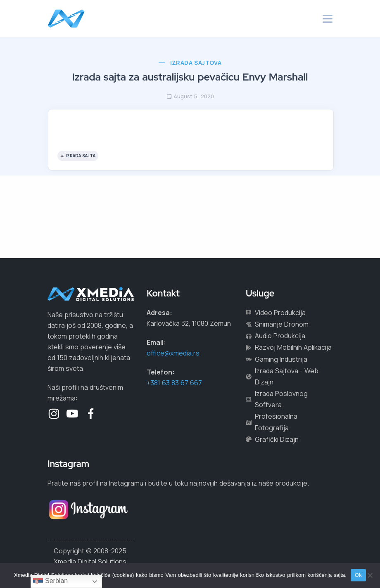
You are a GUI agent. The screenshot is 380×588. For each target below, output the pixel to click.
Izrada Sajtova (196, 63)
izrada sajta (81, 156)
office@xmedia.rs (173, 353)
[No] (370, 575)
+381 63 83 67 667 (174, 383)
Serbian (51, 581)
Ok (358, 575)
